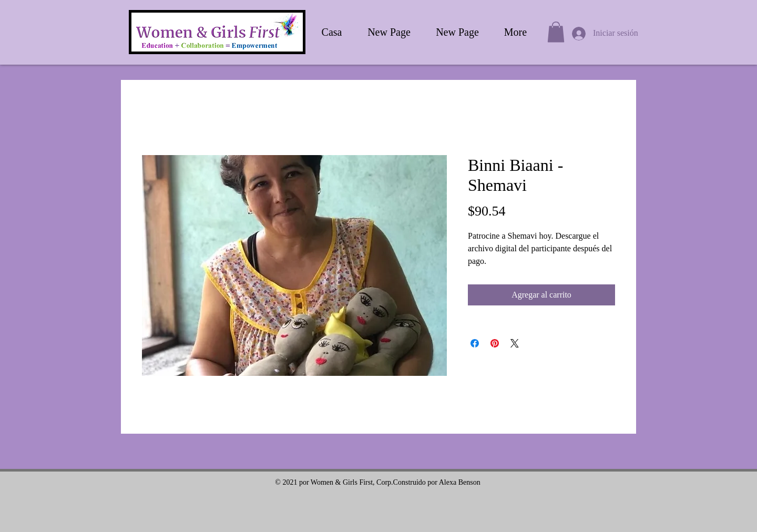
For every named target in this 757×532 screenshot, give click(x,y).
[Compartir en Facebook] (475, 343)
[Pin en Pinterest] (495, 343)
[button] (556, 32)
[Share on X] (515, 343)
